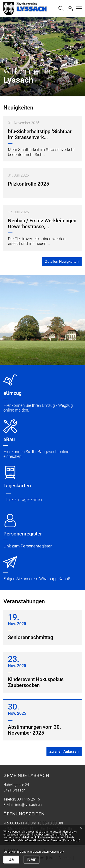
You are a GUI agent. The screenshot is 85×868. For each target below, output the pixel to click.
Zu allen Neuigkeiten (62, 262)
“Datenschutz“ (71, 840)
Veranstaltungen (24, 601)
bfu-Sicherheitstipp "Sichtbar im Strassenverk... (40, 134)
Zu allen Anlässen (64, 751)
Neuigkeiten (18, 108)
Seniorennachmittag (30, 637)
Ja (11, 859)
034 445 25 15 (28, 799)
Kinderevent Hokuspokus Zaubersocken (36, 682)
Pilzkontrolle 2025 (29, 184)
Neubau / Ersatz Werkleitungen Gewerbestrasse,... (42, 224)
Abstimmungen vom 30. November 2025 (34, 730)
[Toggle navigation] (78, 8)
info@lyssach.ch (28, 805)
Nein (32, 859)
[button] (61, 8)
